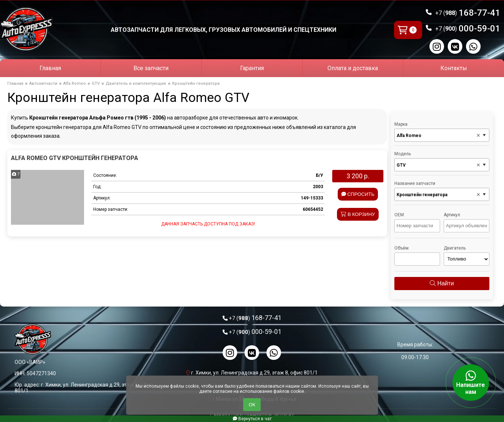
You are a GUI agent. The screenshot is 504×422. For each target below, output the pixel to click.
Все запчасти (151, 68)
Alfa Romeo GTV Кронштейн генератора (75, 158)
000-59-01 (468, 28)
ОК (252, 405)
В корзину (358, 214)
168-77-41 (468, 13)
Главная (50, 68)
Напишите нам (471, 383)
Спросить (358, 194)
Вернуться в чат (252, 419)
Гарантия (252, 68)
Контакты (454, 68)
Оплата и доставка (353, 68)
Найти (442, 283)
